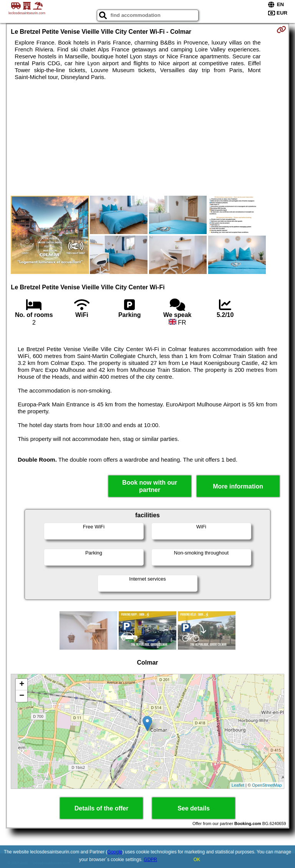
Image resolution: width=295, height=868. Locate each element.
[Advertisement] (147, 138)
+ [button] (22, 685)
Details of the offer (101, 808)
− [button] (22, 696)
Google (115, 852)
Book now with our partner (150, 486)
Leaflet (238, 785)
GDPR (150, 860)
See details (194, 808)
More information (238, 486)
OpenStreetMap (267, 785)
